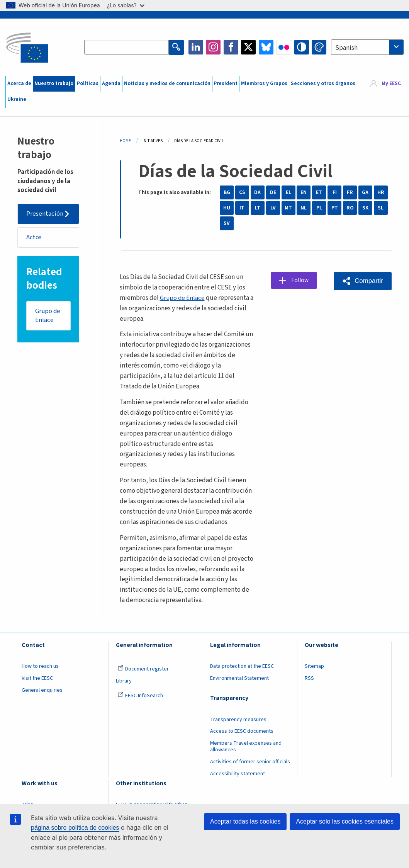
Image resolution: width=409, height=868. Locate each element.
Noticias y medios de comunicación (167, 83)
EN (304, 192)
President (226, 83)
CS (242, 192)
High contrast (302, 47)
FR (350, 192)
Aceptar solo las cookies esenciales (345, 821)
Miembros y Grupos (264, 83)
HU (227, 208)
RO (350, 208)
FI (335, 192)
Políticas (88, 83)
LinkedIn (196, 47)
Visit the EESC (37, 678)
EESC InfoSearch (140, 696)
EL (289, 192)
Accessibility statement (238, 774)
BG (227, 192)
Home (125, 141)
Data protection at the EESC (242, 666)
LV (273, 208)
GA (365, 192)
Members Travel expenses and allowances (246, 746)
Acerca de (19, 83)
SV (227, 223)
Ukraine (17, 99)
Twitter (248, 47)
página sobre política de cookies (75, 828)
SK (365, 208)
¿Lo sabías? (126, 5)
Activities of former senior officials (250, 762)
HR (381, 192)
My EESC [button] (391, 83)
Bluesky (266, 47)
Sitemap (314, 666)
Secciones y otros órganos (323, 83)
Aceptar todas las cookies (245, 821)
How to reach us (40, 666)
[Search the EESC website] (127, 47)
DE (273, 192)
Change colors (319, 47)
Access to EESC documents (242, 731)
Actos (34, 237)
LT (258, 208)
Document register (143, 669)
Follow (301, 281)
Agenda (111, 83)
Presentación (45, 214)
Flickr (284, 47)
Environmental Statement (239, 678)
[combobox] (367, 47)
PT (335, 208)
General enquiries (42, 690)
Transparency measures (238, 720)
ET (319, 192)
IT (242, 208)
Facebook (231, 47)
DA (257, 192)
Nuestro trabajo (54, 83)
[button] (362, 281)
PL (319, 208)
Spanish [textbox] (346, 48)
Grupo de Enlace (48, 316)
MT (288, 208)
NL (304, 208)
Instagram (213, 47)
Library (124, 681)
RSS (309, 678)
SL (381, 208)
